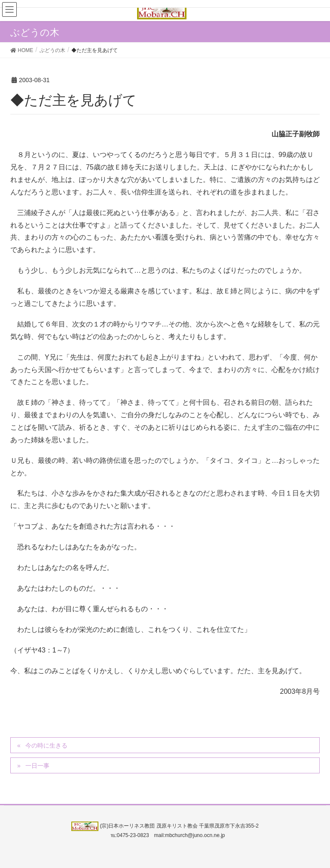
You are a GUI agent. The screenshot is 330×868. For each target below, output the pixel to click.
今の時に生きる (46, 745)
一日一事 (37, 766)
